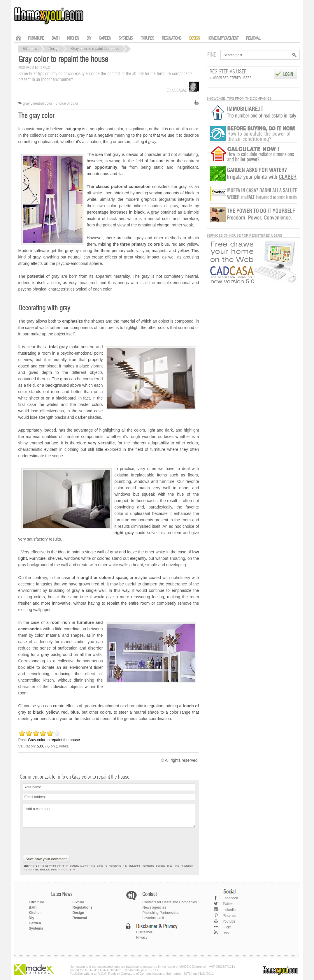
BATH (55, 38)
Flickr (227, 927)
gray (26, 103)
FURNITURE (36, 38)
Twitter (228, 904)
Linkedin (229, 910)
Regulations (83, 907)
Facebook (230, 898)
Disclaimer (144, 932)
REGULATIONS (172, 38)
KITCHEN (73, 38)
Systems (36, 928)
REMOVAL (253, 38)
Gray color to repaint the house (95, 49)
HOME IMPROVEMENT (223, 38)
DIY (89, 38)
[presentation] (67, 842)
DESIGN (194, 38)
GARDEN (105, 38)
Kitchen (35, 913)
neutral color (43, 103)
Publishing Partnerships (161, 913)
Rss (226, 933)
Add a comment (109, 816)
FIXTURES (147, 38)
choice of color (67, 103)
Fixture (78, 902)
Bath (33, 907)
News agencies (154, 907)
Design (54, 49)
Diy (32, 918)
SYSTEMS (126, 38)
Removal (80, 918)
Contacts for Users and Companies (170, 902)
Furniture (37, 902)
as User (228, 72)
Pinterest (230, 916)
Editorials (30, 49)
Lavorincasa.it (153, 918)
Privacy (142, 937)
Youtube (229, 921)
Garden (35, 923)
